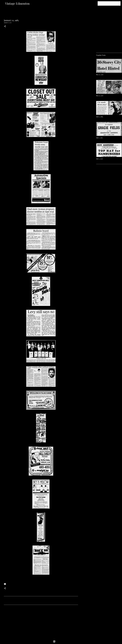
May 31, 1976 (100, 96)
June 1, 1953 (99, 138)
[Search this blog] (111, 3)
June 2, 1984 (100, 117)
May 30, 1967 (100, 75)
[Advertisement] (41, 623)
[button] (5, 26)
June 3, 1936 (100, 159)
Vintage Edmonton (17, 3)
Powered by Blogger (61, 641)
